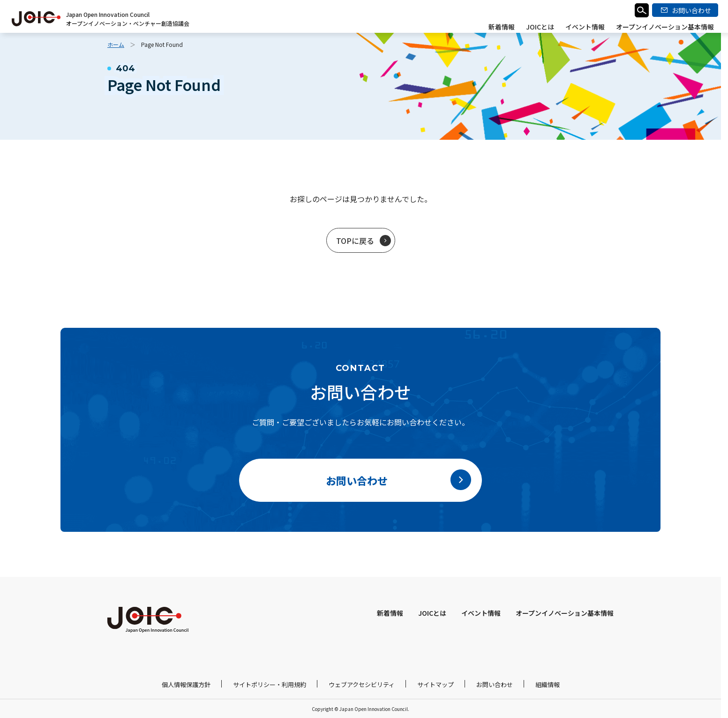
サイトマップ (435, 684)
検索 (642, 10)
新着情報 (502, 27)
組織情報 (548, 684)
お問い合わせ (495, 684)
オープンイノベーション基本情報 (665, 27)
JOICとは (540, 27)
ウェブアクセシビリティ (362, 684)
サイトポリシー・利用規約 (270, 684)
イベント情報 (585, 27)
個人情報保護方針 (186, 684)
